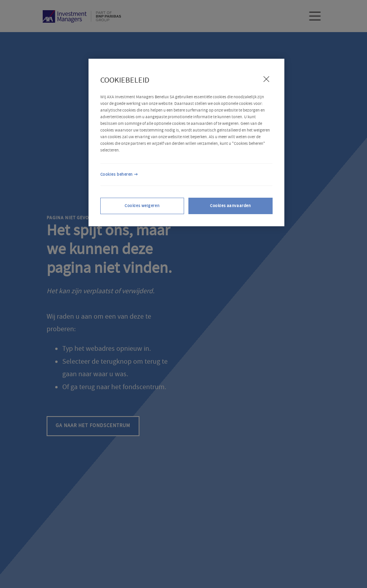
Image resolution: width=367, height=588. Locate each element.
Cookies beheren (117, 174)
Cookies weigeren (142, 206)
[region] (186, 142)
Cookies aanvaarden (230, 206)
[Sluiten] (266, 79)
